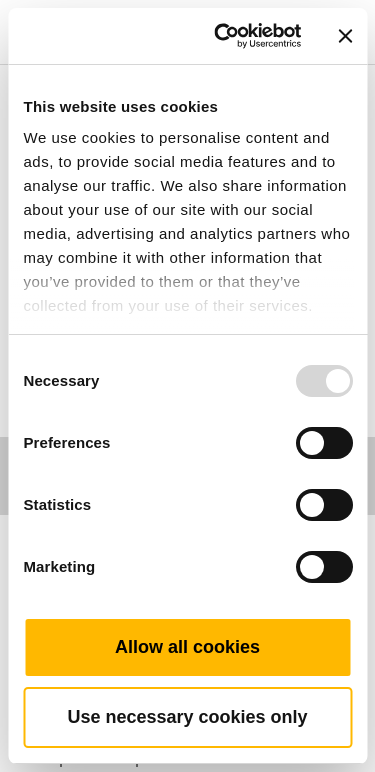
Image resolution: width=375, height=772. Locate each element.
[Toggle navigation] (337, 5)
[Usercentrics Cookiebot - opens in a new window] (223, 36)
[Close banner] (345, 36)
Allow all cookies (187, 647)
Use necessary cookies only (187, 717)
